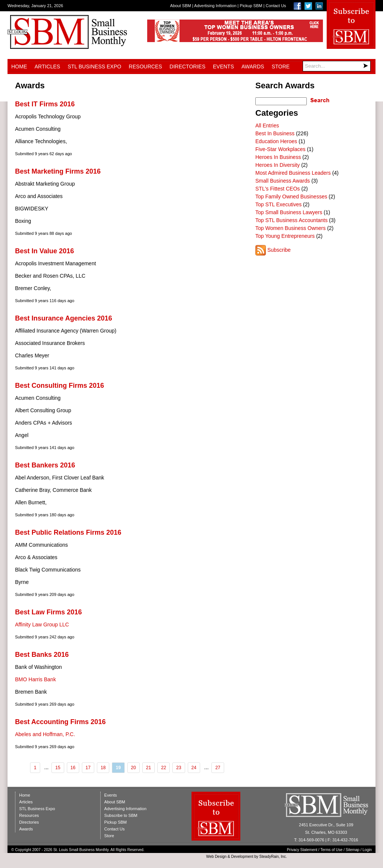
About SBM (181, 6)
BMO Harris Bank (35, 679)
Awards (253, 67)
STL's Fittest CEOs (278, 189)
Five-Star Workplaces (280, 149)
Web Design (216, 857)
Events (223, 67)
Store (280, 67)
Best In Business (275, 133)
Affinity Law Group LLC (42, 625)
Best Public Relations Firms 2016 (68, 532)
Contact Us (276, 6)
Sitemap (353, 850)
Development (242, 857)
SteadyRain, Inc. (273, 857)
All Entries (267, 126)
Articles (47, 67)
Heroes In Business (278, 157)
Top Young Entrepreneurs (285, 236)
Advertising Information (215, 6)
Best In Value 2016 (44, 251)
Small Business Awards (283, 181)
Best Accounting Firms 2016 (60, 722)
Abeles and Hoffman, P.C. (45, 734)
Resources (146, 67)
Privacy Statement (302, 850)
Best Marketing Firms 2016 (58, 171)
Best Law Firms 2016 (48, 612)
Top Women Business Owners (290, 228)
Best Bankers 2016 (45, 465)
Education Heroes (276, 141)
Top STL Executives (278, 204)
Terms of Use (331, 850)
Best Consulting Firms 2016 (60, 386)
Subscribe (279, 250)
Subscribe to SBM (121, 815)
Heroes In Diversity (277, 165)
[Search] (337, 66)
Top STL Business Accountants (291, 220)
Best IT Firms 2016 (45, 104)
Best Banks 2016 (42, 655)
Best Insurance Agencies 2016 (63, 318)
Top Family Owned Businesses (291, 197)
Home (19, 67)
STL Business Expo (94, 67)
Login (367, 850)
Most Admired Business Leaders (293, 173)
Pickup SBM (251, 6)
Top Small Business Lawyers (289, 212)
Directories (188, 67)
